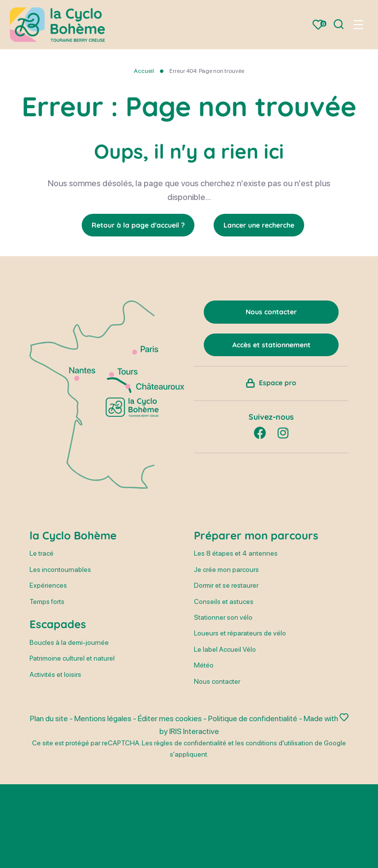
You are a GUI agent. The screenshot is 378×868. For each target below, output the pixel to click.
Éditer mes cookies (170, 718)
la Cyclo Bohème (73, 535)
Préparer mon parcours (256, 535)
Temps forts (47, 601)
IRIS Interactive (194, 731)
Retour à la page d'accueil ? (138, 225)
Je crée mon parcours (226, 569)
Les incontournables (60, 569)
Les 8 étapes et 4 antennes (236, 553)
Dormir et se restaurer (226, 585)
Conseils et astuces (224, 601)
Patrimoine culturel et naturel (72, 658)
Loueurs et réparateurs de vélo (240, 633)
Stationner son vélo (223, 617)
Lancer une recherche (259, 225)
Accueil (144, 71)
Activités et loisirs (55, 674)
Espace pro (278, 383)
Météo (204, 665)
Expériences (48, 585)
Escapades (58, 624)
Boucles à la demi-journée (69, 642)
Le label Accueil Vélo (225, 649)
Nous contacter (217, 681)
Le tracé (42, 553)
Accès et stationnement (271, 345)
